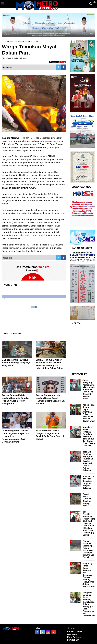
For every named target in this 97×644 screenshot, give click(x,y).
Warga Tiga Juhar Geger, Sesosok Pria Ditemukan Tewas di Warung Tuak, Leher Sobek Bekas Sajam (89, 575)
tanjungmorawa (32, 41)
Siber (79, 631)
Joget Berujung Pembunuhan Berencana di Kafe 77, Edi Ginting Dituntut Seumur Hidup (89, 389)
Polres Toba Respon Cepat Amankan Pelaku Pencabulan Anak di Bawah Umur (89, 413)
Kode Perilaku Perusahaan (74, 639)
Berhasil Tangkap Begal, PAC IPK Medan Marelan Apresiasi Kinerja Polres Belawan (88, 461)
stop (63, 62)
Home (4, 41)
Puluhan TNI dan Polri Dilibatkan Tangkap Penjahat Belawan (88, 482)
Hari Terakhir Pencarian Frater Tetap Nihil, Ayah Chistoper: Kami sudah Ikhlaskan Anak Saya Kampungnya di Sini (89, 523)
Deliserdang (13, 41)
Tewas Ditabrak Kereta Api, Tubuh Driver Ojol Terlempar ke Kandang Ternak (88, 549)
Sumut (22, 41)
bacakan (54, 62)
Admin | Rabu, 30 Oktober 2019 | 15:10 (14, 58)
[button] (94, 1)
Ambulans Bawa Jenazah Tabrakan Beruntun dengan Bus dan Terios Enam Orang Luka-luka (89, 437)
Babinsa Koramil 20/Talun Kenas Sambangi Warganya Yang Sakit (16, 363)
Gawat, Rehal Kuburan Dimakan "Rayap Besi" (87, 500)
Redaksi (71, 631)
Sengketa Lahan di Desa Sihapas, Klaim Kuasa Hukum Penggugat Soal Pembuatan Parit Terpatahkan (89, 604)
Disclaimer (72, 634)
